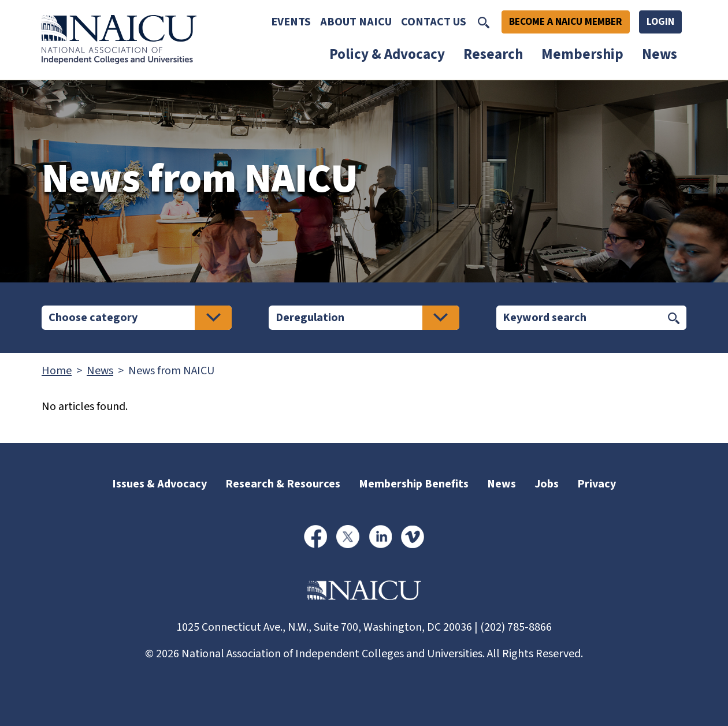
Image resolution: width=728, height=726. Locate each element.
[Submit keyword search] (674, 318)
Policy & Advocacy (387, 54)
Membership (582, 54)
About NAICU (356, 22)
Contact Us (434, 22)
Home (57, 371)
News (660, 54)
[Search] (579, 318)
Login (660, 22)
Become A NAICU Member (566, 22)
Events (291, 22)
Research (493, 54)
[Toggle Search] (484, 22)
